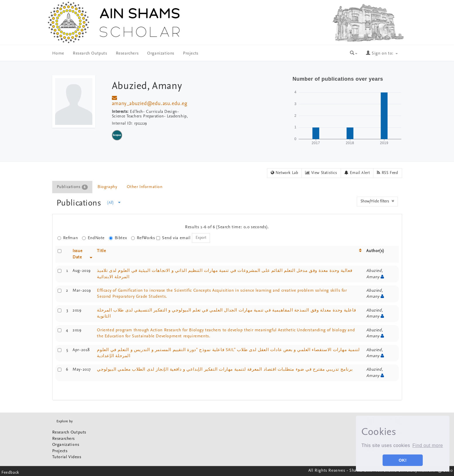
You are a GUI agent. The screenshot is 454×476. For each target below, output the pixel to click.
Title (101, 251)
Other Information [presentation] (145, 187)
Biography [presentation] (107, 187)
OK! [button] (403, 460)
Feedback (10, 473)
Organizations (161, 54)
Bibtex (118, 238)
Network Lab (285, 173)
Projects (191, 54)
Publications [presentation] (72, 187)
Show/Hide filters (377, 201)
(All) (114, 203)
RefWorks (143, 238)
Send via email (173, 238)
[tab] (73, 187)
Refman (68, 238)
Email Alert (357, 173)
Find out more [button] (428, 445)
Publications (80, 203)
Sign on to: (382, 54)
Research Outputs (90, 54)
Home (58, 54)
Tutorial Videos (67, 457)
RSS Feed (387, 173)
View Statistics (321, 173)
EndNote (93, 238)
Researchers (127, 54)
